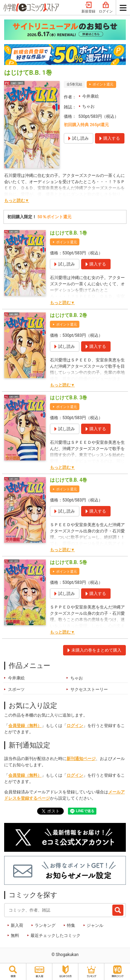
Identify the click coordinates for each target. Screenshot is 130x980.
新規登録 (88, 8)
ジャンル (95, 925)
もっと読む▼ (17, 201)
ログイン (106, 8)
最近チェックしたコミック (55, 936)
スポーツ (16, 689)
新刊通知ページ (81, 759)
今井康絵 (90, 96)
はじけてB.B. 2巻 (68, 315)
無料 (15, 936)
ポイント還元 (103, 84)
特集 (71, 925)
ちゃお (88, 106)
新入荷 (17, 925)
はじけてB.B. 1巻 (68, 233)
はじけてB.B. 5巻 (68, 562)
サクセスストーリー (89, 689)
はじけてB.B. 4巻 (68, 480)
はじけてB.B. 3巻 (68, 398)
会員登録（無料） (25, 726)
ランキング (45, 925)
